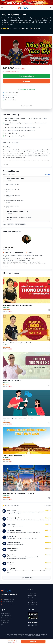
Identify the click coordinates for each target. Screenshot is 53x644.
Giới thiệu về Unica (32, 593)
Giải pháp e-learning (6, 615)
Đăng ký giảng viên (6, 613)
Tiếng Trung (10, 224)
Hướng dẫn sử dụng (32, 595)
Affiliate (3, 625)
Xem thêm (6, 164)
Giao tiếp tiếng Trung (20, 224)
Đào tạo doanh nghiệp (6, 618)
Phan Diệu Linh (36, 28)
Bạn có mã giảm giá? (26, 106)
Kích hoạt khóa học (32, 598)
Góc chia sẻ (31, 600)
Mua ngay (26, 81)
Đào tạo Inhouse (5, 620)
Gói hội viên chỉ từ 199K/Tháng (26, 86)
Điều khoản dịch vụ (32, 602)
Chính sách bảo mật (32, 605)
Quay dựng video (5, 622)
